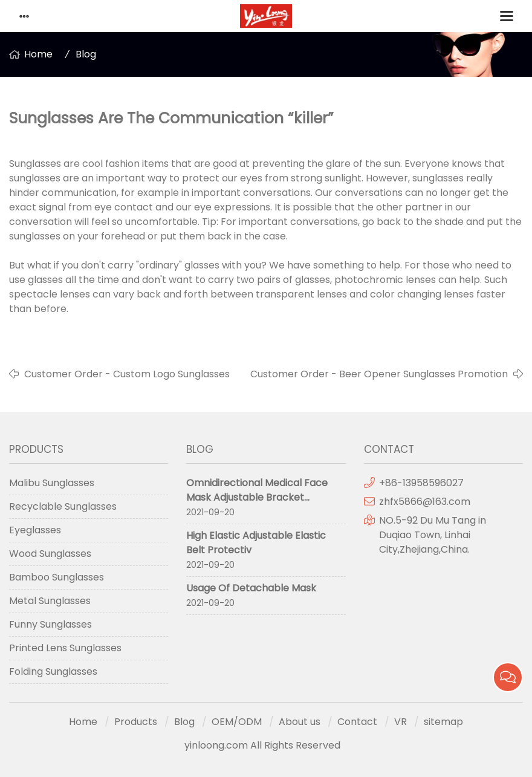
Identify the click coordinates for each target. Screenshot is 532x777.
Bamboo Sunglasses (57, 577)
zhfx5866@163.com (426, 502)
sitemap (443, 722)
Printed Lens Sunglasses (65, 648)
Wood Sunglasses (50, 554)
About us (300, 722)
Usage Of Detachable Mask (251, 588)
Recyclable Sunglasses (63, 506)
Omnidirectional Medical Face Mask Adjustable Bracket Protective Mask (257, 497)
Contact (357, 722)
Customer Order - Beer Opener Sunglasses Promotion (379, 374)
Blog (86, 54)
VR (401, 722)
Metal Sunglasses (50, 601)
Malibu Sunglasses (52, 483)
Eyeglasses (35, 530)
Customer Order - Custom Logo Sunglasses (127, 374)
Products (136, 722)
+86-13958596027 (421, 483)
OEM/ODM (237, 722)
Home (38, 54)
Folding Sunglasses (53, 671)
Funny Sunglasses (50, 624)
